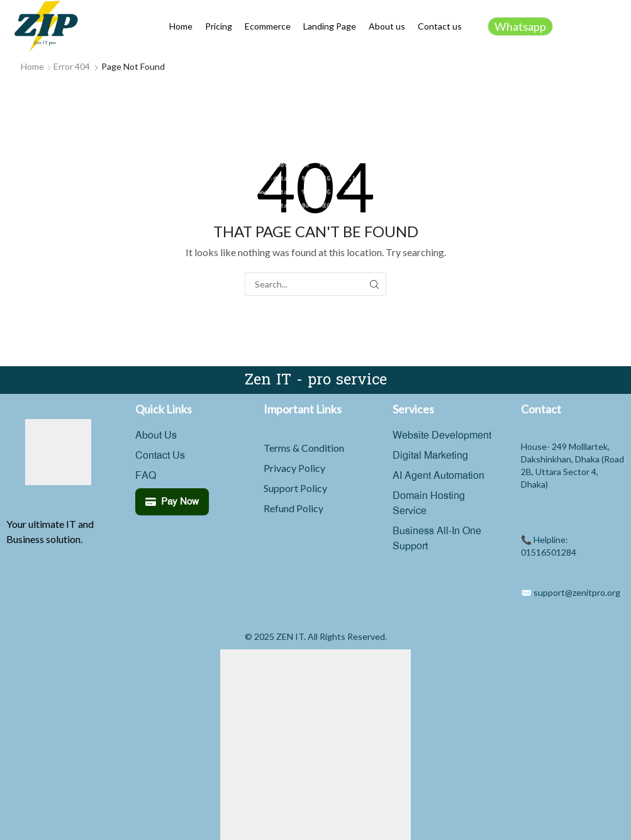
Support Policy (295, 488)
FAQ (146, 475)
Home (181, 26)
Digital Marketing (430, 455)
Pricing (219, 26)
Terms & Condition (304, 448)
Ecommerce (268, 26)
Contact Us (160, 455)
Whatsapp (520, 26)
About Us (156, 435)
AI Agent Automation (438, 475)
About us (387, 26)
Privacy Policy (294, 468)
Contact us (440, 26)
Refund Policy (293, 508)
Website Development (442, 435)
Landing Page (330, 26)
